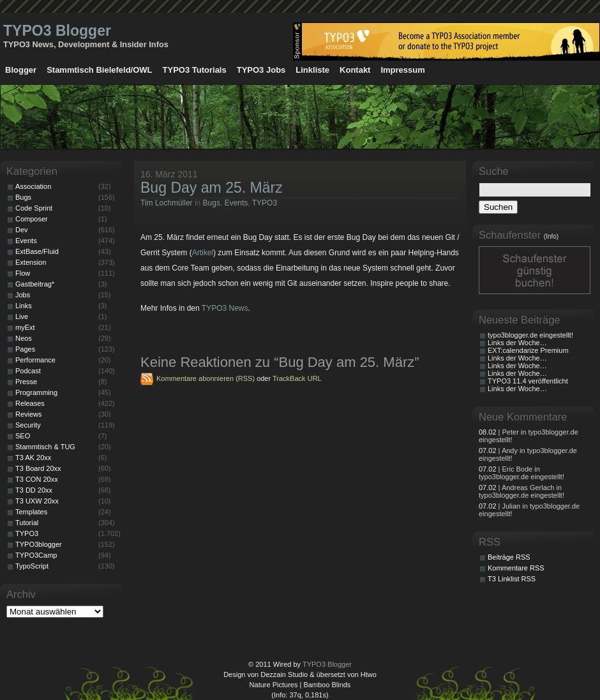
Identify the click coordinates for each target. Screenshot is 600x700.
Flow (23, 273)
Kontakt (355, 70)
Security (28, 425)
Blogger (21, 70)
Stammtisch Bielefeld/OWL (99, 70)
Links (24, 306)
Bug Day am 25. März (212, 188)
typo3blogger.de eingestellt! (530, 335)
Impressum (402, 70)
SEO (23, 436)
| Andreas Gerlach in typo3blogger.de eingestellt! (521, 491)
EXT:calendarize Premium (528, 350)
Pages (25, 349)
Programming (36, 392)
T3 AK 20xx (33, 458)
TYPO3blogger (39, 544)
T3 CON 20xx (37, 479)
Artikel (203, 253)
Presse (26, 382)
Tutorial (27, 523)
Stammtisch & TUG (45, 447)
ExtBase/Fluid (37, 251)
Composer (32, 219)
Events (236, 203)
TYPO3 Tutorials (195, 70)
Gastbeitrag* (35, 284)
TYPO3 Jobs (261, 70)
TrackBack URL (297, 378)
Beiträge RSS (509, 557)
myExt (25, 327)
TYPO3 (265, 203)
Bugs (212, 203)
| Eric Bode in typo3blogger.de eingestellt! (521, 473)
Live (22, 316)
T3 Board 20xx (38, 468)
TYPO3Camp (36, 555)
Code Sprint (34, 208)
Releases (30, 403)
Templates (31, 512)
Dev (22, 230)
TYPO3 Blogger (57, 31)
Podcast (28, 371)
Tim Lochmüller (167, 203)
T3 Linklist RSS (512, 579)
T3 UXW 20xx (37, 501)
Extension (31, 262)
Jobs (23, 295)
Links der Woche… (517, 343)
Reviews (29, 414)
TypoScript (32, 566)
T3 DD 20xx (34, 490)
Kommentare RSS (516, 568)
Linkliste (312, 70)
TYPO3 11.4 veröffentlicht (528, 381)
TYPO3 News (225, 308)
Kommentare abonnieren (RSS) (206, 378)
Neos (24, 338)
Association (33, 186)
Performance (35, 360)
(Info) (551, 236)
